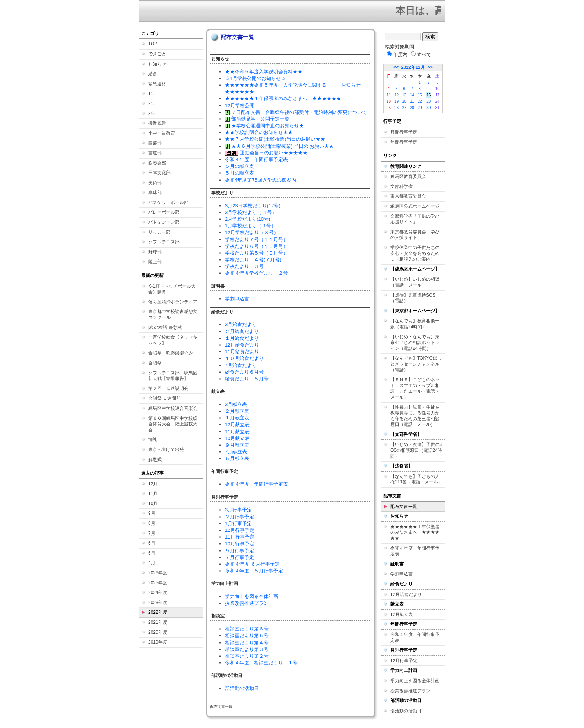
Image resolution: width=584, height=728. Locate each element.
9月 (152, 513)
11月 (153, 494)
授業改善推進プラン (247, 603)
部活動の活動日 (242, 688)
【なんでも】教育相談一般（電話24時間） (415, 324)
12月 (153, 484)
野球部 (155, 252)
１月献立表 (237, 418)
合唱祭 (155, 363)
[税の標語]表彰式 (165, 328)
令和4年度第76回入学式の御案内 (261, 180)
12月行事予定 (240, 530)
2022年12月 (413, 67)
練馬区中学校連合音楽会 (173, 408)
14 (412, 95)
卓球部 (155, 192)
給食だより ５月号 (247, 379)
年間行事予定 (404, 142)
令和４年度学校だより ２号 (256, 273)
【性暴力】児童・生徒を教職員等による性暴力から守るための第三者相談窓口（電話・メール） (415, 416)
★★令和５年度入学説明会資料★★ (264, 72)
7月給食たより (241, 365)
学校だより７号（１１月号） (256, 240)
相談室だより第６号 (247, 629)
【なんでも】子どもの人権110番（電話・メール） (416, 479)
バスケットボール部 (168, 202)
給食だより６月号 (244, 372)
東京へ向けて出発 (166, 450)
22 (420, 101)
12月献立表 (237, 424)
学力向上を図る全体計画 (252, 596)
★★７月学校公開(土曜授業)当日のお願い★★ (275, 139)
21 (412, 101)
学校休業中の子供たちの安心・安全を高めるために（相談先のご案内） (415, 253)
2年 (152, 103)
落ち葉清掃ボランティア (173, 302)
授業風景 (157, 123)
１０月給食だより (244, 358)
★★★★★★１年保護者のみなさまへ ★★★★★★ (283, 98)
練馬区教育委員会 (408, 176)
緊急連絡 (157, 84)
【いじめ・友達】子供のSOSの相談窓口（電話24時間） (416, 450)
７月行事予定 (239, 557)
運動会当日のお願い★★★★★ (266, 153)
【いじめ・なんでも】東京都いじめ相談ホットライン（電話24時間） (415, 343)
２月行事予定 (239, 517)
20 (404, 101)
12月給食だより (242, 345)
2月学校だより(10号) (247, 219)
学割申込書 (237, 299)
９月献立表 (237, 445)
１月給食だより (242, 338)
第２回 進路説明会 (168, 389)
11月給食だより (242, 352)
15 (420, 95)
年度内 (397, 55)
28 (412, 108)
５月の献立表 (239, 166)
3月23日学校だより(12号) (253, 206)
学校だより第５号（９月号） (256, 253)
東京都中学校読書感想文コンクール (173, 314)
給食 (153, 74)
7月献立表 (236, 452)
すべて (421, 55)
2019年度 (158, 642)
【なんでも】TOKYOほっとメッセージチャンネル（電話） (416, 364)
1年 (152, 93)
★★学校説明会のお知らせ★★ (259, 132)
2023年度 (158, 603)
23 (429, 101)
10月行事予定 (240, 544)
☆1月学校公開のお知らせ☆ (255, 78)
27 (404, 108)
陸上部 (155, 262)
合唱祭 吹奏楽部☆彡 (171, 353)
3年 (152, 114)
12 (396, 95)
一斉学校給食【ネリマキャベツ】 (173, 340)
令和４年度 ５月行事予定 (254, 571)
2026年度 (158, 573)
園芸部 (155, 143)
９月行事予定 (239, 551)
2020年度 (158, 632)
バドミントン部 (164, 222)
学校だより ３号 (244, 266)
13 (404, 95)
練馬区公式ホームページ (415, 206)
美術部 (155, 183)
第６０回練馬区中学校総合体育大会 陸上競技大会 (173, 424)
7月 (152, 533)
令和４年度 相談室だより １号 (261, 663)
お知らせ (157, 64)
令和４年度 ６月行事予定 (252, 564)
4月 (152, 563)
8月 (152, 523)
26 (396, 108)
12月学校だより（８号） (252, 232)
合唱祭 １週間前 (164, 398)
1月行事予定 (238, 523)
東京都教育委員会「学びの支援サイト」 (415, 235)
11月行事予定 (240, 537)
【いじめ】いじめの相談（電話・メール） (415, 282)
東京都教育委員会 (408, 196)
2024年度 (158, 593)
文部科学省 (401, 186)
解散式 (155, 460)
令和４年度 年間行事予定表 (256, 159)
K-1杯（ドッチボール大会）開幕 (172, 289)
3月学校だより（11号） (251, 212)
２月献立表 (237, 411)
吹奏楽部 (157, 163)
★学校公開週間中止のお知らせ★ (264, 126)
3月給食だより (241, 324)
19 (396, 101)
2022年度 (158, 612)
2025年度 (158, 583)
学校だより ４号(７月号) (253, 260)
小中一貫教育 (162, 133)
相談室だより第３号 (247, 649)
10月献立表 (237, 438)
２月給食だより (242, 331)
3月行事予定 (238, 510)
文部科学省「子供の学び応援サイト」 (415, 219)
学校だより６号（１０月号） (256, 246)
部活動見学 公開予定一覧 (257, 119)
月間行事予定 (404, 132)
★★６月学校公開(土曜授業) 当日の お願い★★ (280, 146)
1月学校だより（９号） (250, 226)
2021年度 (158, 622)
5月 (152, 553)
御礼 (153, 440)
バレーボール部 (164, 212)
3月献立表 (236, 404)
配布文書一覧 (404, 507)
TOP (153, 44)
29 (420, 108)
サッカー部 (159, 232)
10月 (153, 504)
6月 (152, 543)
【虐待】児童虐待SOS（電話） (413, 298)
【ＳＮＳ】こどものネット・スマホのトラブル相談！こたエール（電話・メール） (415, 388)
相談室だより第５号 (247, 636)
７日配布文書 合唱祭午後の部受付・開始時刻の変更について (296, 112)
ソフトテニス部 (164, 242)
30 (429, 108)
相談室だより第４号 (247, 643)
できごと (157, 54)
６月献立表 (237, 458)
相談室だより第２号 (247, 656)
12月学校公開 (240, 106)
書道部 (155, 153)
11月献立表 (237, 432)
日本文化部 (159, 173)
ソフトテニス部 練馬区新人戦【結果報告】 (173, 376)
